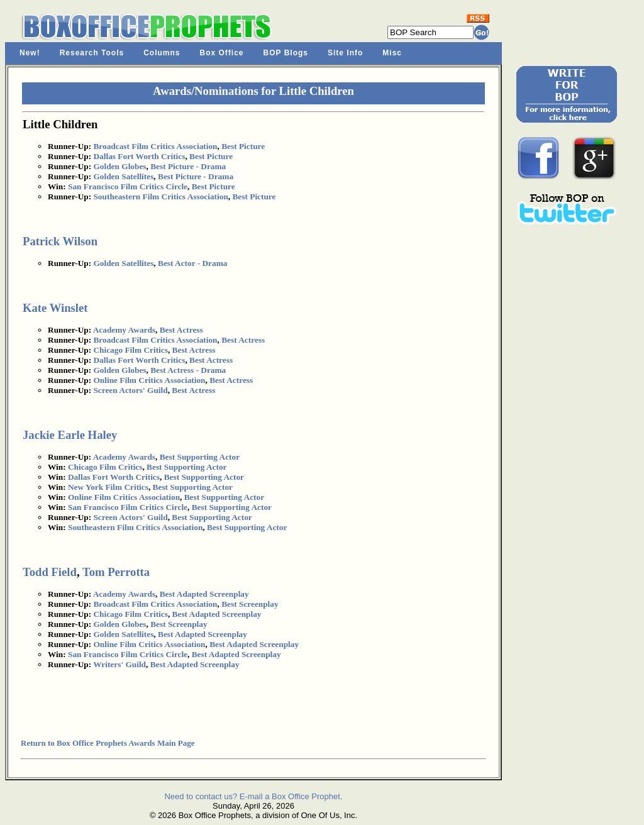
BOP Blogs (286, 53)
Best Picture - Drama (188, 166)
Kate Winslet (55, 308)
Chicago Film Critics (130, 350)
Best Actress (181, 330)
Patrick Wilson (60, 241)
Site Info (345, 53)
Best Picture (243, 146)
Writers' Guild (119, 664)
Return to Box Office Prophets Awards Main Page (108, 743)
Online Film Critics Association (149, 380)
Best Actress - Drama (188, 370)
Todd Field (50, 572)
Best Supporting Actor (200, 457)
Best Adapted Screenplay (204, 594)
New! (30, 53)
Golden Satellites (123, 176)
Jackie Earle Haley (70, 435)
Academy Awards (124, 330)
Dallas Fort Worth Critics (139, 156)
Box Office (222, 53)
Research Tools (92, 53)
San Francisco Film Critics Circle (128, 186)
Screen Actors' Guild (130, 390)
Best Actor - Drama (192, 263)
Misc (392, 53)
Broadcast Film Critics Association (155, 146)
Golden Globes (119, 166)
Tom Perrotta (116, 572)
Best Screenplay (250, 604)
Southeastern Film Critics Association (160, 197)
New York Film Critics (108, 487)
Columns (162, 53)
